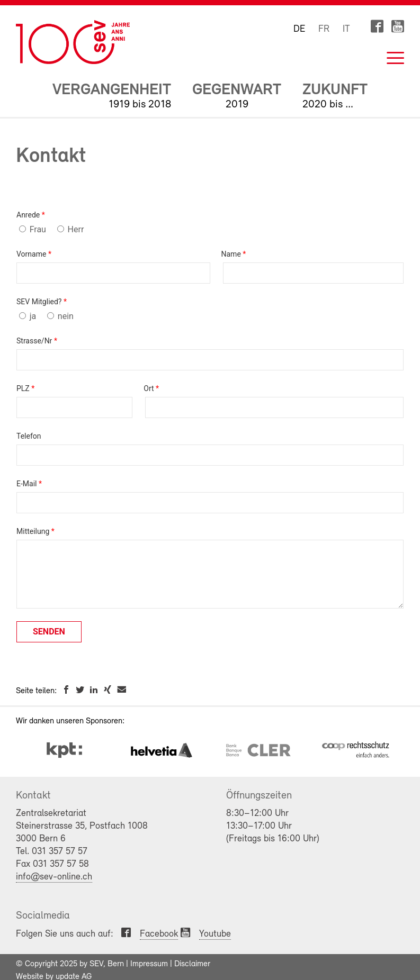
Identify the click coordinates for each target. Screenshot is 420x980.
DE (299, 29)
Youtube (215, 934)
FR (324, 29)
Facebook (159, 934)
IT (346, 29)
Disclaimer (192, 964)
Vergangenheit (112, 90)
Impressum (149, 964)
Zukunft (335, 90)
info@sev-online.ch (54, 877)
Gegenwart (237, 90)
